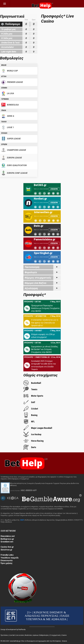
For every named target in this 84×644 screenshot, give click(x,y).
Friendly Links (7, 555)
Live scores (20, 635)
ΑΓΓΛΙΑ (4, 76)
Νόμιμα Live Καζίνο (35, 283)
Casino (64, 635)
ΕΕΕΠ (22, 520)
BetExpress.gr (7, 539)
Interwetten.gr (43, 212)
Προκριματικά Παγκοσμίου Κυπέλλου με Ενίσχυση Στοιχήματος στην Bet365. (45, 308)
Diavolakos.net (8, 536)
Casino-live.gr (7, 547)
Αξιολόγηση (31, 288)
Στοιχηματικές (55, 635)
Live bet (12, 635)
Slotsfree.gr (6, 550)
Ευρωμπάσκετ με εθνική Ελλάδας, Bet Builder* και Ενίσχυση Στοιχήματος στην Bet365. (45, 349)
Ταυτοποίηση (32, 267)
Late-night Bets (9, 52)
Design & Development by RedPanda (13, 630)
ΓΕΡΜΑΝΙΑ (5, 99)
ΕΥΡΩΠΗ (4, 144)
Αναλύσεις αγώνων (32, 635)
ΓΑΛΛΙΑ (4, 122)
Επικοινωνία (7, 560)
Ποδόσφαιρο (13, 24)
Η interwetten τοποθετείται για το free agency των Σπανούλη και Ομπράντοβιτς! (45, 323)
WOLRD (4, 65)
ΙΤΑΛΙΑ (4, 110)
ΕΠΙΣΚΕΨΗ (54, 189)
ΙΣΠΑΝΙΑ (4, 88)
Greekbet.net (7, 542)
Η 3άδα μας (7, 38)
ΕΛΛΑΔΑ (4, 133)
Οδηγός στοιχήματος (41, 375)
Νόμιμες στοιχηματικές (38, 278)
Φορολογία (31, 272)
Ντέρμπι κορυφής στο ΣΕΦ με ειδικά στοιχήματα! (43, 336)
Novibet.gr (40, 199)
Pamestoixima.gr (45, 239)
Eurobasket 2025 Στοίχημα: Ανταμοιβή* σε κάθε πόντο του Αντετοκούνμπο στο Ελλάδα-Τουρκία (43, 365)
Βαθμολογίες (44, 635)
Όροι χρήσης (7, 563)
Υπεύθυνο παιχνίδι (10, 558)
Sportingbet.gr (43, 253)
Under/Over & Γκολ (10, 43)
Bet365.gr (40, 185)
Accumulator (8, 47)
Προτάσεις (4, 635)
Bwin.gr (39, 226)
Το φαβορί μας (9, 29)
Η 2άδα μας (7, 34)
